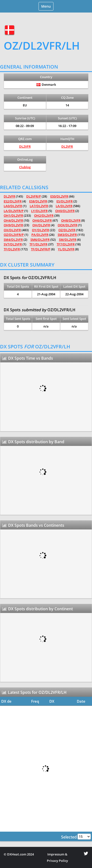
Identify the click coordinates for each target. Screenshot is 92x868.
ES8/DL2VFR (38, 201)
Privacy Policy (57, 861)
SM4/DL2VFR (13, 240)
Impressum (56, 854)
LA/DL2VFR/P (14, 211)
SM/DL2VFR (68, 240)
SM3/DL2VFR (67, 235)
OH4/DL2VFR (13, 220)
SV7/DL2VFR (13, 244)
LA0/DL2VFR (13, 206)
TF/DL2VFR (12, 249)
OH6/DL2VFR (42, 220)
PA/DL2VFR (40, 235)
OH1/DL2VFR (13, 215)
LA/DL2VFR (64, 206)
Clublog (25, 167)
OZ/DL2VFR (67, 230)
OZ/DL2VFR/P (14, 235)
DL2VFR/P (34, 196)
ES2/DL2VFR (13, 201)
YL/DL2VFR (66, 249)
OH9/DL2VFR (13, 225)
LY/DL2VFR (39, 211)
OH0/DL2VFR (65, 211)
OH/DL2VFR (41, 225)
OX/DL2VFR (12, 230)
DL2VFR (25, 146)
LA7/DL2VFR (39, 206)
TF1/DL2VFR (38, 244)
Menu (47, 7)
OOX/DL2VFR (67, 225)
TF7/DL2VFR (66, 244)
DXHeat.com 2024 (20, 854)
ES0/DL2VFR (59, 196)
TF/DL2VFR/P (41, 249)
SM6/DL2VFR (40, 240)
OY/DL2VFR (40, 230)
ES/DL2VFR (65, 201)
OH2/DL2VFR (44, 215)
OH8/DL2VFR (71, 220)
